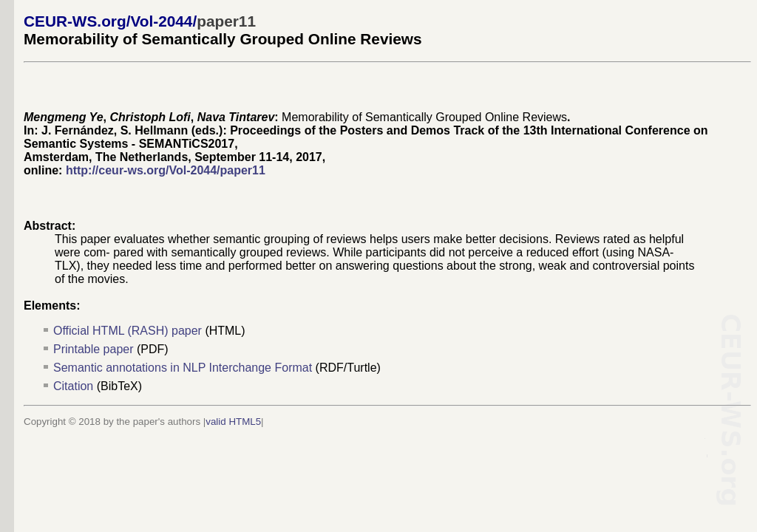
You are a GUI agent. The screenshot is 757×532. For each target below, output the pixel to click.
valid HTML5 (233, 422)
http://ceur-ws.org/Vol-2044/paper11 (166, 170)
